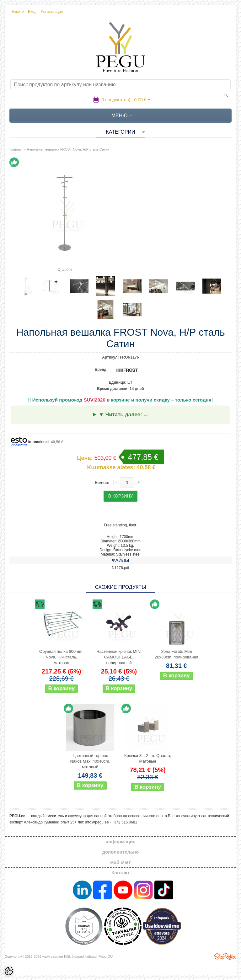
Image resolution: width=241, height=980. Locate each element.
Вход (32, 12)
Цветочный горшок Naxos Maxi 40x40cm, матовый (90, 761)
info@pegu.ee (97, 822)
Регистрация (52, 12)
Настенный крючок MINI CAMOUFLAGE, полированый (119, 657)
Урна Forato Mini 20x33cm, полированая (177, 654)
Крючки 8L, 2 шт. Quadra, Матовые (148, 758)
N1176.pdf (120, 568)
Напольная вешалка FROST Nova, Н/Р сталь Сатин (68, 149)
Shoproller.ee (225, 956)
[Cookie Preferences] (9, 971)
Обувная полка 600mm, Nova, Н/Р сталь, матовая (61, 657)
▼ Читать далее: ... (123, 415)
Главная (16, 149)
